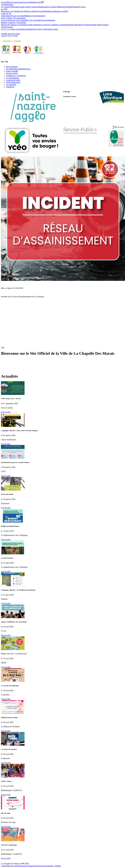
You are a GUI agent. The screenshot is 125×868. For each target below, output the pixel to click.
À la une (82, 7)
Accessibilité (29, 2)
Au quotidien (43, 11)
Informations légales (25, 866)
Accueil (4, 2)
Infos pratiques (54, 11)
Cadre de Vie (6, 13)
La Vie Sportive (7, 20)
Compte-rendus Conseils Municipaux (33, 7)
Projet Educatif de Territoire (80, 25)
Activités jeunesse (33, 25)
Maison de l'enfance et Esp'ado (13, 25)
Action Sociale (7, 27)
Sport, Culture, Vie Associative (13, 18)
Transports (10, 87)
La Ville (4, 9)
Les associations (12, 78)
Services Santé (12, 73)
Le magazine (11, 85)
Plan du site (12, 2)
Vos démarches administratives (18, 69)
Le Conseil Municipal (10, 7)
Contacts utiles (52, 29)
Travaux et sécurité (17, 16)
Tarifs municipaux (13, 82)
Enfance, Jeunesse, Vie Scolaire (14, 22)
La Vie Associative (35, 20)
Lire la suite (6, 412)
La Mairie (33, 11)
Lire (3, 347)
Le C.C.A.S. (6, 29)
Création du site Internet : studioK (47, 866)
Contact (20, 2)
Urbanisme (5, 16)
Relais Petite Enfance (100, 25)
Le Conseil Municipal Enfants (60, 7)
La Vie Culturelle (20, 20)
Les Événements (49, 20)
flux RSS (39, 2)
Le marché (64, 11)
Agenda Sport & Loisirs (10, 34)
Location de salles (13, 80)
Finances (75, 7)
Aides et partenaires (19, 29)
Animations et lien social (36, 29)
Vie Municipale (7, 5)
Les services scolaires (49, 25)
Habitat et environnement (35, 16)
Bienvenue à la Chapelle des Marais (15, 11)
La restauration (63, 25)
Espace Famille (12, 71)
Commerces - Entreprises (16, 76)
